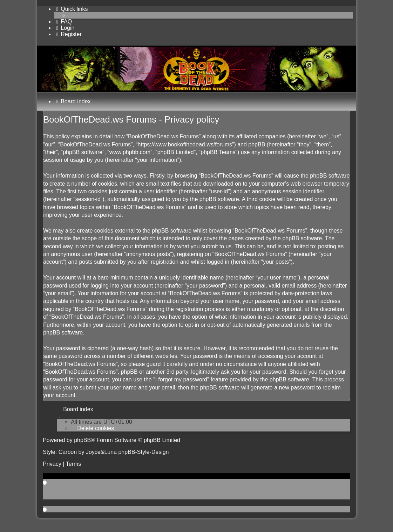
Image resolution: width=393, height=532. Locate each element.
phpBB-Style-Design (143, 452)
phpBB (82, 440)
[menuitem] (63, 22)
